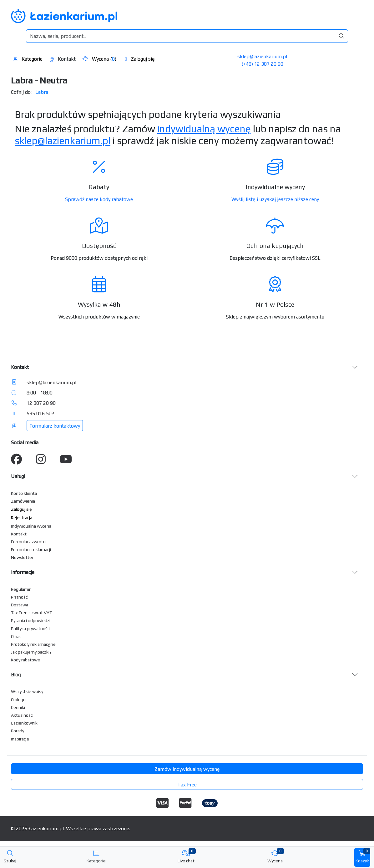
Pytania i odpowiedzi (31, 620)
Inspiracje (20, 739)
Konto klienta (24, 493)
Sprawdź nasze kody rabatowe (99, 199)
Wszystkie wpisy (27, 691)
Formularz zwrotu (28, 542)
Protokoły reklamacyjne (33, 644)
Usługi (18, 476)
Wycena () (99, 59)
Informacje (23, 572)
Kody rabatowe (25, 660)
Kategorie (28, 59)
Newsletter (22, 557)
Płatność (19, 597)
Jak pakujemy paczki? (31, 652)
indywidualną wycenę (204, 129)
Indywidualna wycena (31, 526)
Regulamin (21, 589)
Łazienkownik (24, 723)
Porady (18, 731)
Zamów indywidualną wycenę (187, 769)
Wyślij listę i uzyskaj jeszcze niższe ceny (275, 199)
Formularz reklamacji (31, 549)
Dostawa (20, 605)
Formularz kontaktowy (55, 426)
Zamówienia (23, 501)
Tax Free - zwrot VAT (31, 613)
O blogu (18, 700)
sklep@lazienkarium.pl (262, 56)
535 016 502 (40, 413)
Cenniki (18, 707)
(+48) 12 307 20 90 (262, 64)
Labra (42, 92)
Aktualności (22, 715)
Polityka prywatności (31, 629)
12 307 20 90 (41, 403)
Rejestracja (22, 518)
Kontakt (63, 59)
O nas (16, 636)
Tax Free (187, 785)
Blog (16, 675)
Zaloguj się (140, 59)
